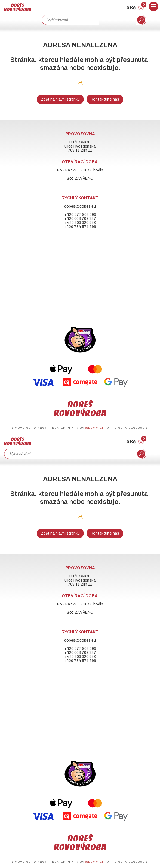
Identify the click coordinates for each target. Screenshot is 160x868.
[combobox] (70, 20)
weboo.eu (95, 428)
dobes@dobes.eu (80, 206)
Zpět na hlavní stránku (60, 99)
